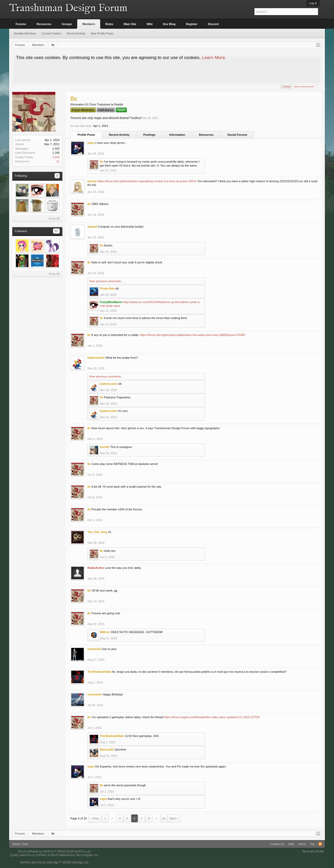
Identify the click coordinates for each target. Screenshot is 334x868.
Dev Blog (169, 24)
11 (58, 161)
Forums (21, 24)
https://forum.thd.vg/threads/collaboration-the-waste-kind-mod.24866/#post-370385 (193, 335)
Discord (213, 24)
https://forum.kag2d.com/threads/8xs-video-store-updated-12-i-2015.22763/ (212, 717)
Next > (174, 818)
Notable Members (25, 33)
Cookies (286, 86)
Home (302, 844)
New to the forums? (304, 87)
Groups (67, 24)
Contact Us (277, 844)
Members (89, 24)
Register (192, 24)
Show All (54, 219)
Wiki (150, 24)
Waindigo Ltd (80, 862)
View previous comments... (106, 281)
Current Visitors (52, 33)
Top (312, 844)
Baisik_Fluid (20, 844)
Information (177, 135)
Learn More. (214, 57)
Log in (313, 3)
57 (56, 231)
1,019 (56, 157)
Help (291, 844)
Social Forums (237, 135)
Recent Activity (119, 135)
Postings (149, 135)
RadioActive (96, 568)
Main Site (130, 24)
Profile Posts (86, 135)
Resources (206, 135)
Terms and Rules (313, 851)
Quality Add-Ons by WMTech (54, 855)
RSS (320, 844)
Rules (109, 24)
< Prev (95, 818)
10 (164, 818)
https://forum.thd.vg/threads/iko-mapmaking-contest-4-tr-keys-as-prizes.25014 (147, 181)
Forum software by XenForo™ (55, 851)
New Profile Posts (102, 33)
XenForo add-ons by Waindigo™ (41, 862)
